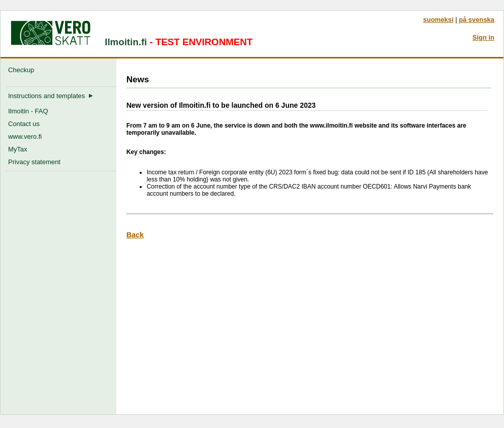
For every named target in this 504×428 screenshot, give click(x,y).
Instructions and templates (51, 96)
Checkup (23, 70)
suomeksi (438, 20)
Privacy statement (34, 162)
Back (135, 235)
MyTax (18, 149)
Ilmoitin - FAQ (28, 111)
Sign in (483, 37)
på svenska (477, 20)
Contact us (24, 124)
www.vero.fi (25, 136)
